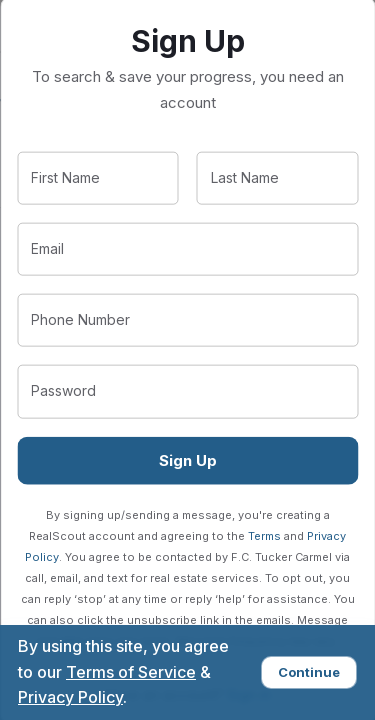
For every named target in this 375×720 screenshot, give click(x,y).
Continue (309, 672)
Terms (264, 535)
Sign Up (188, 459)
